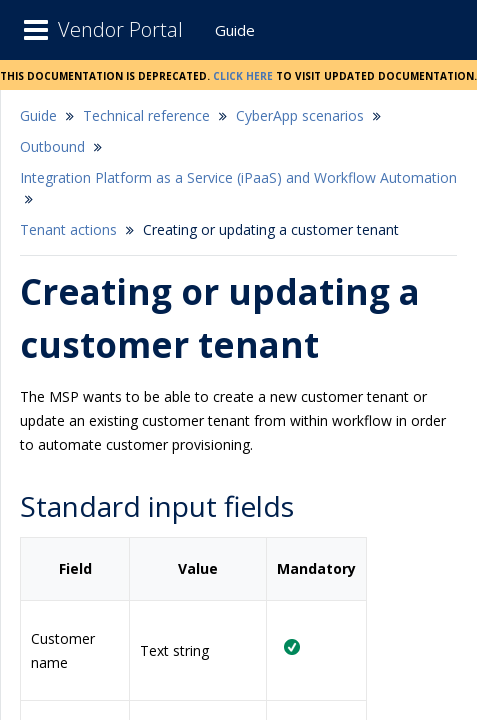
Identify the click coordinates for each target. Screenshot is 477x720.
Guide (235, 30)
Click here (243, 74)
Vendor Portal (120, 29)
